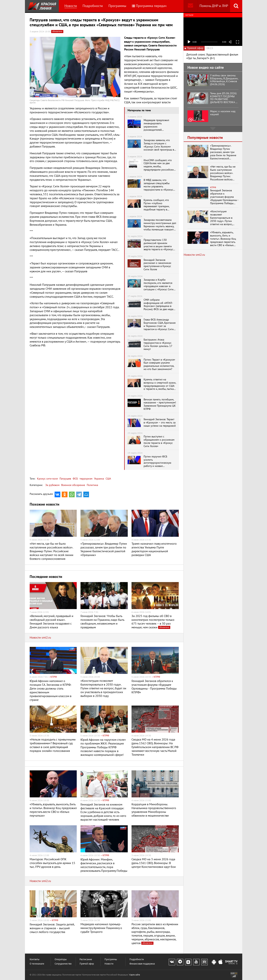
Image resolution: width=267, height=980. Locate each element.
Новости (71, 6)
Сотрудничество (63, 964)
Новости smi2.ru (40, 638)
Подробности (93, 6)
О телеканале (37, 964)
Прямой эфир (87, 964)
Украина (99, 479)
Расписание (86, 960)
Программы (117, 6)
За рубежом (52, 485)
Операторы (61, 960)
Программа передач (149, 6)
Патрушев (65, 479)
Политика (92, 485)
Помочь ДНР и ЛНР (214, 6)
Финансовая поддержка (142, 964)
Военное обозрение (73, 485)
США (108, 479)
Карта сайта (135, 975)
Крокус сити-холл (47, 479)
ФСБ (75, 479)
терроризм (86, 479)
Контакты (35, 960)
